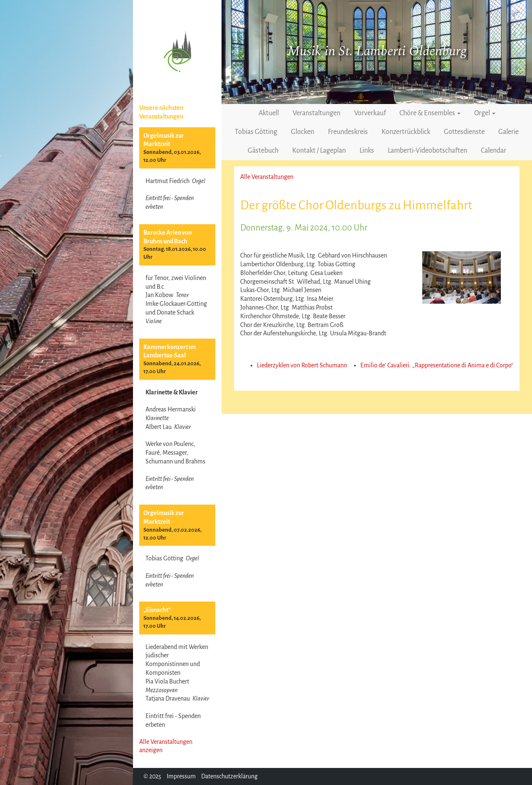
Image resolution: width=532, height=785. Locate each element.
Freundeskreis (348, 132)
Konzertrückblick (406, 132)
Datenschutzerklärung (229, 776)
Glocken (303, 132)
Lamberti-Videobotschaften (427, 151)
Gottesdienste (464, 132)
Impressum (181, 776)
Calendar (494, 151)
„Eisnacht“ (157, 610)
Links (367, 151)
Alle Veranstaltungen (267, 177)
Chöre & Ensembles (430, 113)
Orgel (485, 113)
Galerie (509, 132)
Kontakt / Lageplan (319, 151)
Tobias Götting (256, 132)
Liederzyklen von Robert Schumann (302, 365)
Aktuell (269, 113)
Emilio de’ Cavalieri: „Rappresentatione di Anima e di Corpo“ (437, 365)
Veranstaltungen (316, 113)
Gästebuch (263, 151)
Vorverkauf (370, 113)
